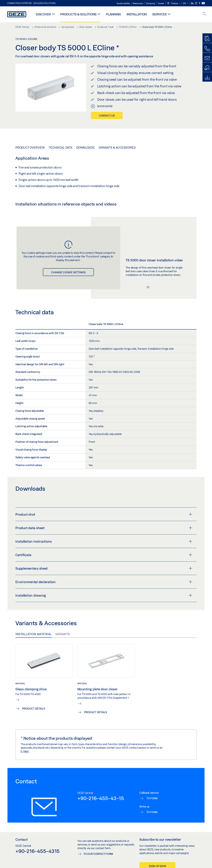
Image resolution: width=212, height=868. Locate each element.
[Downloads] (207, 78)
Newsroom (138, 3)
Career (161, 3)
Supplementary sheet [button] (104, 568)
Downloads (85, 148)
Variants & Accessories (117, 148)
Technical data (60, 148)
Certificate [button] (104, 555)
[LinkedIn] (193, 3)
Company (150, 3)
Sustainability (123, 3)
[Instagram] (196, 3)
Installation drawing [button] (104, 595)
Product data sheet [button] (104, 528)
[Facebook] (200, 3)
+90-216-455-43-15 (101, 798)
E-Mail (25, 751)
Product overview (30, 148)
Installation (137, 14)
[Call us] (207, 49)
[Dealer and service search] (207, 68)
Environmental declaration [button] (104, 582)
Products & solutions (78, 14)
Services (159, 14)
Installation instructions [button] (104, 541)
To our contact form (98, 854)
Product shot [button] (104, 514)
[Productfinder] (207, 39)
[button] (174, 3)
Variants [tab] (63, 634)
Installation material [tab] (34, 634)
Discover (43, 14)
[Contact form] (207, 58)
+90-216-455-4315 (38, 851)
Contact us (107, 116)
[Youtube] (203, 3)
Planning (113, 14)
